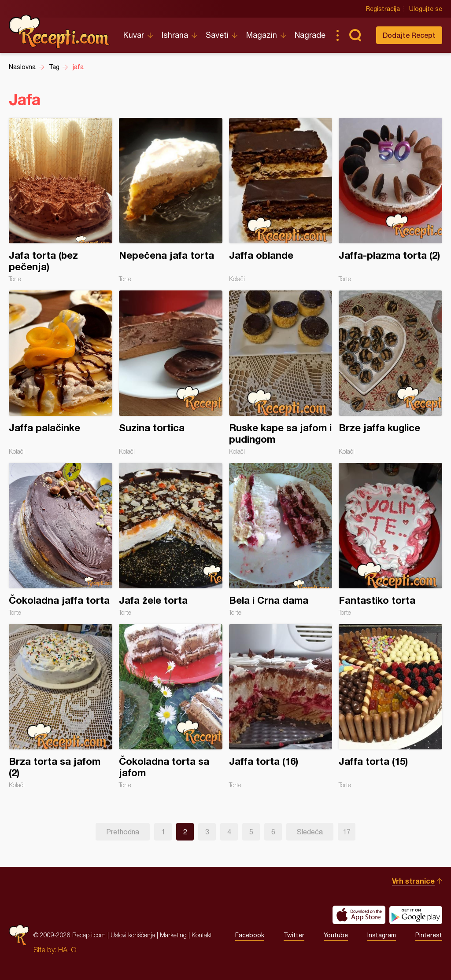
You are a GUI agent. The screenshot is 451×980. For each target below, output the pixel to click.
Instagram (382, 935)
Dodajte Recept (409, 35)
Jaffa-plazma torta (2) (390, 200)
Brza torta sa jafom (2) (61, 706)
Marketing (173, 935)
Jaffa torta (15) (390, 706)
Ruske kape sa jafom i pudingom (281, 373)
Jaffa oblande (281, 200)
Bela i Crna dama (281, 540)
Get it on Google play (416, 915)
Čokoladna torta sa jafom (171, 706)
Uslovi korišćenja (133, 935)
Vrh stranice (413, 881)
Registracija (383, 9)
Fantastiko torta (390, 540)
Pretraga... (355, 35)
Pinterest (429, 935)
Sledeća (310, 832)
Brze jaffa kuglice (390, 373)
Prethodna (123, 832)
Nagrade (310, 35)
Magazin (262, 35)
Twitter (294, 935)
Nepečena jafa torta (171, 200)
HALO (67, 950)
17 (347, 832)
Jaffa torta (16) (281, 706)
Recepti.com (59, 32)
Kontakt (202, 935)
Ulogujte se (426, 9)
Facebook (250, 935)
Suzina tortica (171, 373)
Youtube (336, 935)
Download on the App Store (359, 915)
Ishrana (175, 35)
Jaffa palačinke (61, 373)
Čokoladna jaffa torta (61, 540)
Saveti (217, 35)
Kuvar (134, 35)
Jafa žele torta (171, 540)
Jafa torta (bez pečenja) (61, 200)
